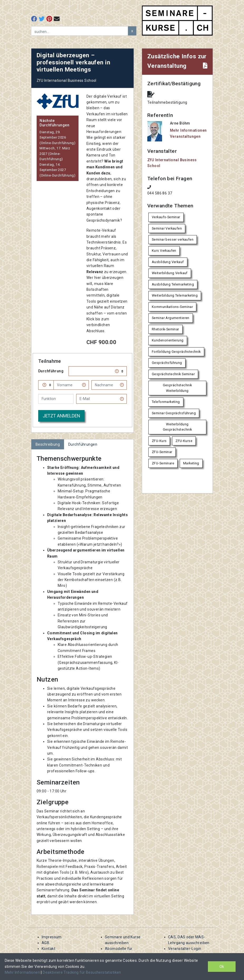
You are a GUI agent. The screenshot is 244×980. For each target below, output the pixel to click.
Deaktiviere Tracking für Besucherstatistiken (82, 972)
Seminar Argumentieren (171, 318)
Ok (222, 967)
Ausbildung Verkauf (168, 262)
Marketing (191, 463)
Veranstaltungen (185, 136)
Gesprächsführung (167, 363)
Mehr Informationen (23, 972)
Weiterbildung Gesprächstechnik (177, 427)
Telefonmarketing (166, 402)
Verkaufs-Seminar (166, 217)
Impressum (52, 937)
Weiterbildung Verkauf (170, 273)
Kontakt (48, 949)
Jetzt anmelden (61, 416)
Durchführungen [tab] (83, 444)
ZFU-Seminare (163, 463)
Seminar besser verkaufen (173, 239)
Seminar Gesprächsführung (174, 413)
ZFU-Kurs (159, 441)
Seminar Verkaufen (167, 228)
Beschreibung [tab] (48, 444)
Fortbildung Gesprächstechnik (176, 352)
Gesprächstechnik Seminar (173, 374)
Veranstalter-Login (185, 949)
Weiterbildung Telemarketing (175, 295)
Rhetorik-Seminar (165, 329)
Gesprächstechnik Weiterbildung (177, 388)
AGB (45, 943)
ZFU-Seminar (162, 452)
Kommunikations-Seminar (172, 307)
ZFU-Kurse (184, 441)
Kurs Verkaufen (164, 251)
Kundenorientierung (168, 340)
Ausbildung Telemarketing (173, 284)
